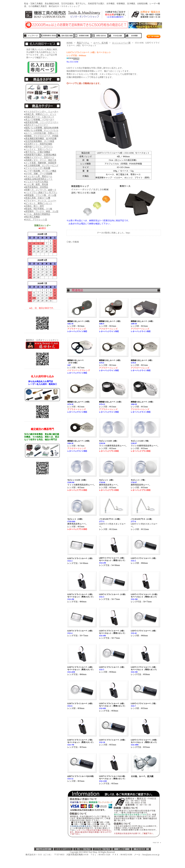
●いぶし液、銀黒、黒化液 (36, 184)
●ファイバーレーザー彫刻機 (37, 168)
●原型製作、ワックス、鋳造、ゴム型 (41, 211)
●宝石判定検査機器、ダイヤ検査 (39, 141)
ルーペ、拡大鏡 (101, 43)
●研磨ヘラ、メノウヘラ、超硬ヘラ (40, 190)
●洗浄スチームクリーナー (36, 125)
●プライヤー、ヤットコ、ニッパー (40, 201)
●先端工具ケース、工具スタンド (39, 117)
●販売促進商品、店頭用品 (36, 187)
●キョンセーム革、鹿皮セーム (38, 176)
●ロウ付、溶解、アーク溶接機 (38, 174)
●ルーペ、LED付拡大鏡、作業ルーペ (41, 133)
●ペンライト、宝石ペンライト (38, 149)
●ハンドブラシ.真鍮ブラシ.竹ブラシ (41, 192)
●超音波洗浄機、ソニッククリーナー (41, 122)
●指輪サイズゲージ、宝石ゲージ (39, 157)
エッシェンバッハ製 (121, 43)
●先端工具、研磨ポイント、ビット (40, 114)
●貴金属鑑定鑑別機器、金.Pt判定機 (40, 138)
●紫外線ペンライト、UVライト (39, 147)
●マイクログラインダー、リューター (41, 112)
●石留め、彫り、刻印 (34, 206)
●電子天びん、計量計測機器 (37, 152)
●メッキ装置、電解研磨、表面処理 (40, 163)
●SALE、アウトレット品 (36, 219)
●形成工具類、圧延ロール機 (37, 198)
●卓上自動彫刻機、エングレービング (41, 165)
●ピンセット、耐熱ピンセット (38, 203)
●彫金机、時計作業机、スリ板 (38, 209)
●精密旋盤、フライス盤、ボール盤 (40, 195)
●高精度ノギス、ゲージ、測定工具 (40, 160)
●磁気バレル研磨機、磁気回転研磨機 (41, 128)
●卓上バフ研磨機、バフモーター (39, 120)
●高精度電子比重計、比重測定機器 (40, 155)
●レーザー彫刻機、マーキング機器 (40, 171)
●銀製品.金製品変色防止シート (38, 179)
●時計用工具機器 (32, 217)
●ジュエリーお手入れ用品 (36, 182)
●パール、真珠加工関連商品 (37, 214)
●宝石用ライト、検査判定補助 (38, 144)
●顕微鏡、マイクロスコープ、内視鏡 (41, 136)
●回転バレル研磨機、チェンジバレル (41, 130)
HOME (70, 43)
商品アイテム (83, 43)
